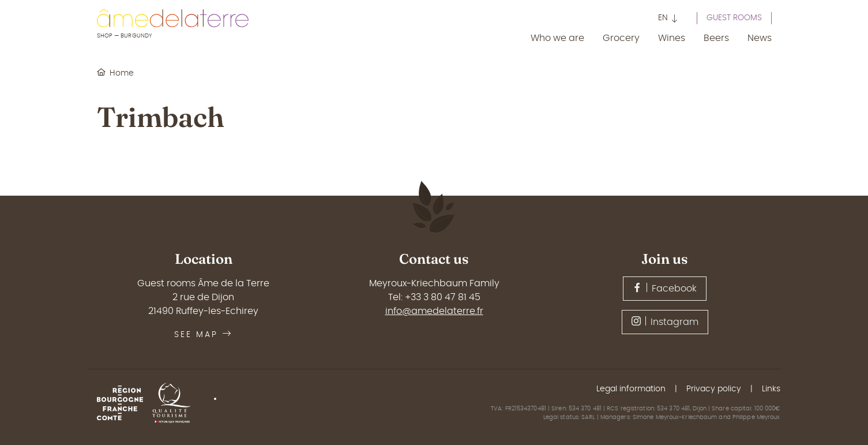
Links (771, 389)
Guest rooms (734, 18)
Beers (716, 38)
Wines (672, 38)
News (760, 38)
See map (203, 335)
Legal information (631, 389)
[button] (668, 19)
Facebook (665, 288)
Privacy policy (714, 389)
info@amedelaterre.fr (434, 311)
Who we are (557, 38)
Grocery (621, 38)
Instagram (665, 321)
